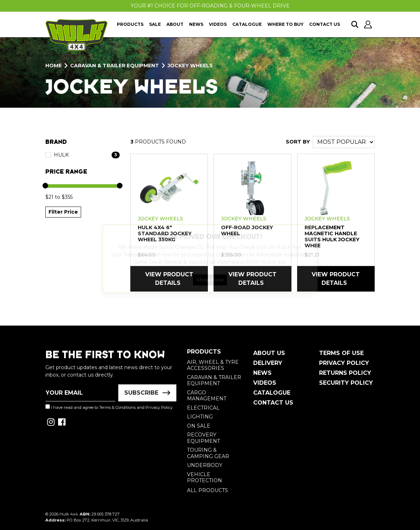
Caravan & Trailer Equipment (214, 380)
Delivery (268, 363)
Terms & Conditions (117, 407)
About (175, 24)
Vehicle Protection (205, 478)
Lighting (200, 417)
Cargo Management (207, 396)
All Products (208, 490)
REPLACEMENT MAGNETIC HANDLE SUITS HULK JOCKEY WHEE (332, 236)
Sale (155, 24)
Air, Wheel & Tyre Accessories (213, 365)
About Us (269, 353)
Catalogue (247, 24)
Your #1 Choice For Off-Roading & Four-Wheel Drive (210, 6)
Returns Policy (345, 373)
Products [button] (130, 24)
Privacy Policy (159, 407)
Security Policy (346, 383)
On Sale (199, 426)
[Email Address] (80, 393)
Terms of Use (341, 353)
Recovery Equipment (203, 438)
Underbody (205, 465)
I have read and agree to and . (109, 407)
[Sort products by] (344, 142)
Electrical (203, 408)
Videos (218, 24)
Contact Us (325, 24)
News (196, 24)
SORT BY (298, 142)
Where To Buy (285, 24)
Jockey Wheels (160, 219)
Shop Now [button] (210, 286)
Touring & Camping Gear (208, 453)
